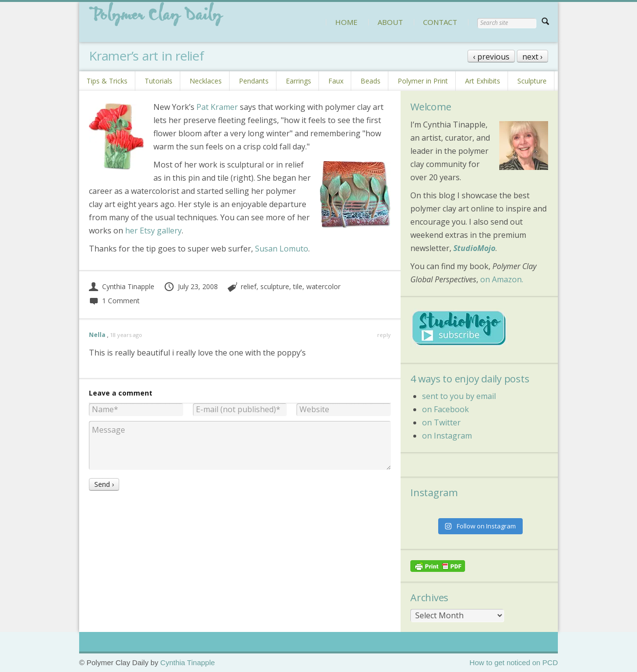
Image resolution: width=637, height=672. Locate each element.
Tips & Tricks (107, 81)
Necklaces (206, 81)
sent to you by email (459, 396)
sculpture (275, 286)
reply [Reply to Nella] (384, 335)
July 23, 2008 (191, 286)
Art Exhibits (483, 81)
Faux (336, 81)
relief (249, 286)
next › (532, 57)
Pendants (254, 81)
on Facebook (446, 409)
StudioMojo (474, 248)
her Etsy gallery (153, 231)
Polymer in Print (423, 81)
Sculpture (532, 81)
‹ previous (491, 57)
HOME (346, 22)
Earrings (298, 81)
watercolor (323, 286)
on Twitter (441, 422)
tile (298, 286)
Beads (371, 81)
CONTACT (440, 22)
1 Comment (114, 301)
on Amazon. (502, 279)
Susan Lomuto (282, 249)
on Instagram (447, 436)
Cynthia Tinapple (122, 286)
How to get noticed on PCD (514, 662)
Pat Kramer (217, 107)
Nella (97, 335)
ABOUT (390, 22)
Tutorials (159, 81)
